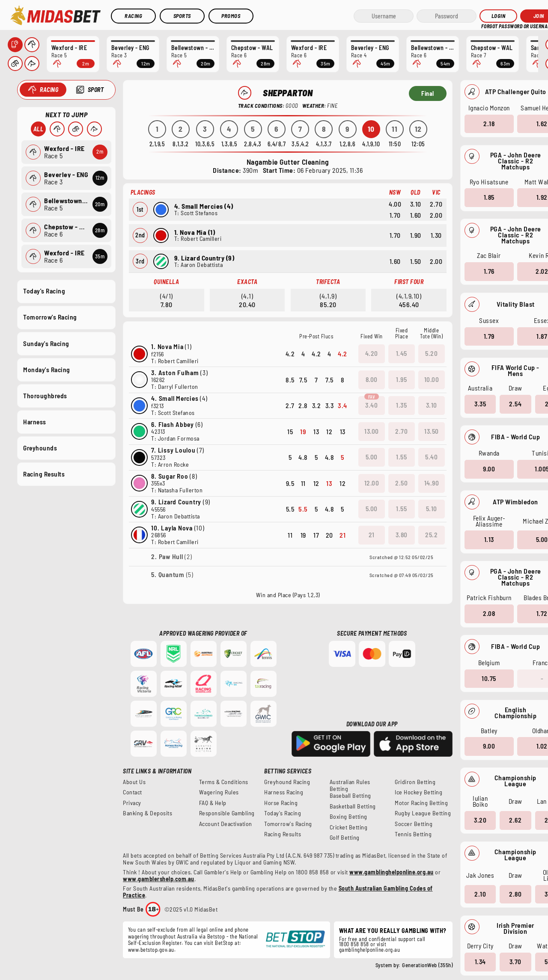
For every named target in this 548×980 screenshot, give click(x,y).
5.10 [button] (432, 509)
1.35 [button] (401, 405)
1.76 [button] (489, 271)
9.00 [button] (489, 469)
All (38, 129)
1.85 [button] (489, 197)
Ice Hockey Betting (418, 792)
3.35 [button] (480, 404)
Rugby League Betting (423, 813)
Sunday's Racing (46, 343)
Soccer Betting (414, 824)
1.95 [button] (401, 379)
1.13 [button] (489, 539)
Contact (133, 792)
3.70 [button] (515, 962)
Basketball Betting (353, 806)
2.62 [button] (515, 820)
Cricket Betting (349, 827)
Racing (133, 16)
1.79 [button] (489, 336)
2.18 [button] (489, 123)
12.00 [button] (372, 483)
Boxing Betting (348, 817)
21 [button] (372, 535)
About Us (134, 782)
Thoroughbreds (45, 395)
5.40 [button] (431, 457)
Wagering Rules (219, 792)
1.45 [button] (402, 353)
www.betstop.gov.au (151, 950)
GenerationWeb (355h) (427, 965)
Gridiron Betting (415, 782)
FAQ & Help (213, 803)
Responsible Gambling (227, 813)
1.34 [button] (480, 962)
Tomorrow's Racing (50, 317)
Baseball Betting (350, 796)
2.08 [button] (489, 613)
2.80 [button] (515, 894)
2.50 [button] (401, 483)
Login (499, 16)
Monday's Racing (47, 369)
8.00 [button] (372, 379)
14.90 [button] (432, 483)
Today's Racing (44, 291)
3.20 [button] (480, 820)
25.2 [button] (431, 535)
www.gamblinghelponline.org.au (392, 872)
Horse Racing (281, 803)
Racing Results (44, 474)
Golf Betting (345, 838)
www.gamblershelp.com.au (159, 879)
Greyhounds (40, 448)
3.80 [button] (402, 535)
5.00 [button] (372, 457)
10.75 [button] (489, 678)
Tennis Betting (413, 834)
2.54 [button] (515, 404)
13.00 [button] (372, 431)
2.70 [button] (401, 431)
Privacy (132, 803)
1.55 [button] (401, 457)
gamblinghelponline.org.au (370, 950)
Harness (35, 421)
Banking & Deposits (147, 813)
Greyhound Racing (287, 782)
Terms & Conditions (224, 782)
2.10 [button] (480, 894)
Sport (95, 90)
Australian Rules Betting (350, 785)
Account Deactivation (226, 824)
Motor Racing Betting (421, 803)
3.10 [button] (432, 405)
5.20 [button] (431, 353)
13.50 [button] (432, 431)
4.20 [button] (372, 353)
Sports (182, 16)
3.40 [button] (371, 405)
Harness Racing (284, 792)
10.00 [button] (432, 379)
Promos (231, 16)
